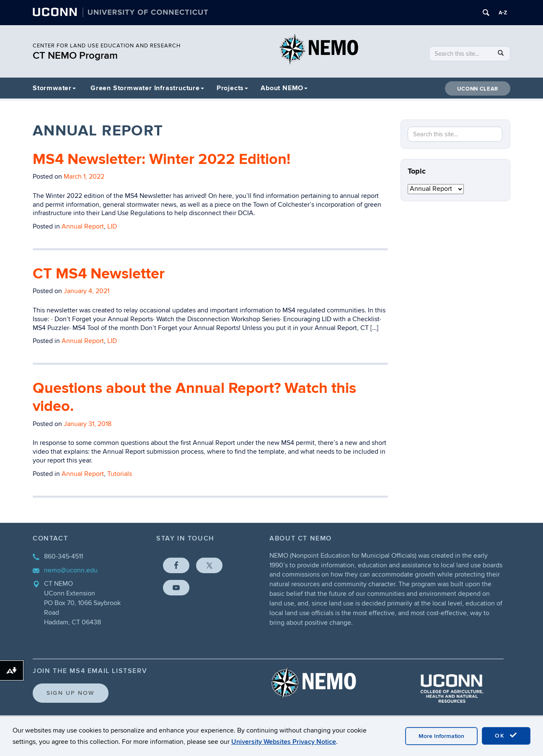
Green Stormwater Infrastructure (147, 88)
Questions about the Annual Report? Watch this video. (194, 397)
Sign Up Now (71, 693)
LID (112, 226)
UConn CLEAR (478, 89)
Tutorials (120, 474)
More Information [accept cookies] (441, 736)
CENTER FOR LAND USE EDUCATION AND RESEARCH (107, 46)
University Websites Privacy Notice (284, 742)
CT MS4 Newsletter (99, 274)
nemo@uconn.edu (71, 570)
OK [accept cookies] (506, 735)
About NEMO (284, 88)
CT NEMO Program (75, 56)
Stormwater (54, 88)
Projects (232, 88)
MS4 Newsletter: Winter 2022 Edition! (162, 159)
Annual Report (83, 226)
